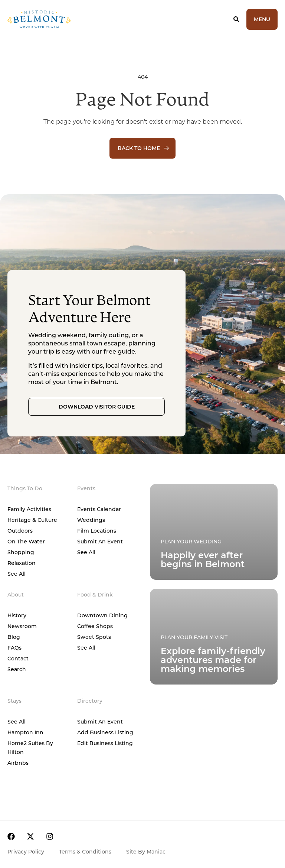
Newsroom (22, 626)
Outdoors (20, 531)
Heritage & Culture (32, 520)
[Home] (61, 19)
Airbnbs (18, 763)
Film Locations (97, 531)
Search (17, 669)
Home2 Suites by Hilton (30, 747)
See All (17, 574)
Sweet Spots (94, 637)
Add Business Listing (105, 732)
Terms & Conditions (85, 851)
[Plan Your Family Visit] (214, 532)
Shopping (21, 552)
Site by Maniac (146, 851)
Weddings (91, 520)
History (17, 615)
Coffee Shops (95, 626)
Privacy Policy (26, 851)
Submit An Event (100, 541)
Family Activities (29, 509)
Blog (14, 637)
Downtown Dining (102, 615)
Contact (18, 658)
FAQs (14, 648)
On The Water (26, 541)
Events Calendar (99, 509)
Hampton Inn (25, 732)
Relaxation (22, 563)
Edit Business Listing (105, 743)
